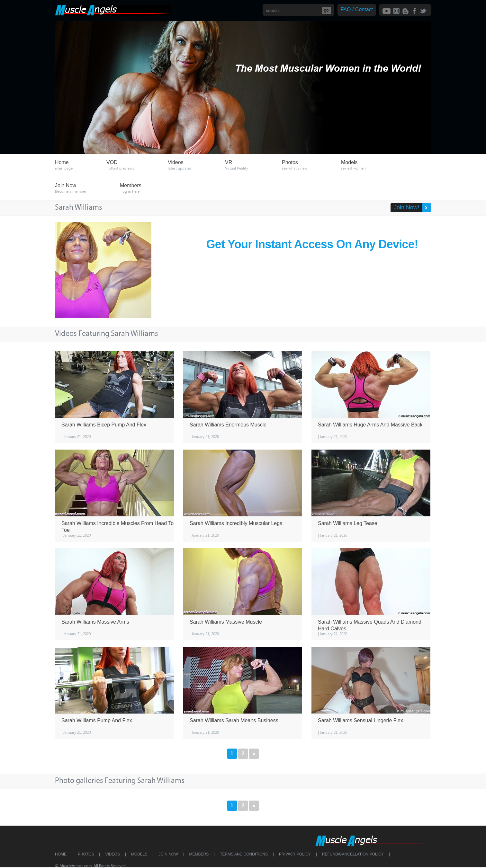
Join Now (168, 854)
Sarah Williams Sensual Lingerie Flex (360, 720)
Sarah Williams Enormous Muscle (228, 425)
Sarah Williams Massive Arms (95, 622)
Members (199, 854)
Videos (112, 854)
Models (139, 854)
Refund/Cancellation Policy (353, 854)
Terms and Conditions (244, 854)
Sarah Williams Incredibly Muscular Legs (236, 523)
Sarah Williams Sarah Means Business (234, 720)
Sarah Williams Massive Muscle (226, 622)
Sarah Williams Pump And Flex (97, 720)
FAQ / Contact (357, 9)
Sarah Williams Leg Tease (348, 523)
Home (61, 854)
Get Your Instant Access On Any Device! (312, 244)
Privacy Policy (295, 854)
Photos (86, 854)
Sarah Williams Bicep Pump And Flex (104, 425)
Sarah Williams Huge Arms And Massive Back (370, 425)
